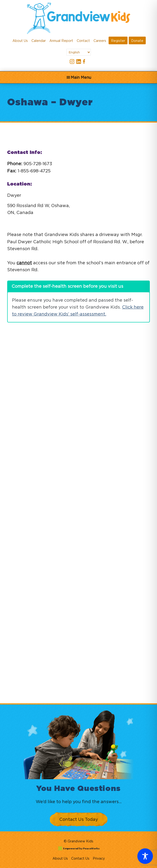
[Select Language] (79, 52)
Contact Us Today (79, 819)
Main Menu (81, 77)
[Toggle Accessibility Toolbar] (145, 856)
